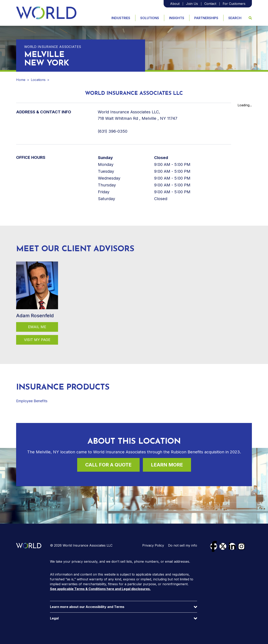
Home (21, 80)
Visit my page (37, 340)
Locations (38, 80)
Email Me (37, 327)
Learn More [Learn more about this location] (167, 465)
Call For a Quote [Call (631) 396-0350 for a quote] (108, 465)
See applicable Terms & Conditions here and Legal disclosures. (100, 589)
